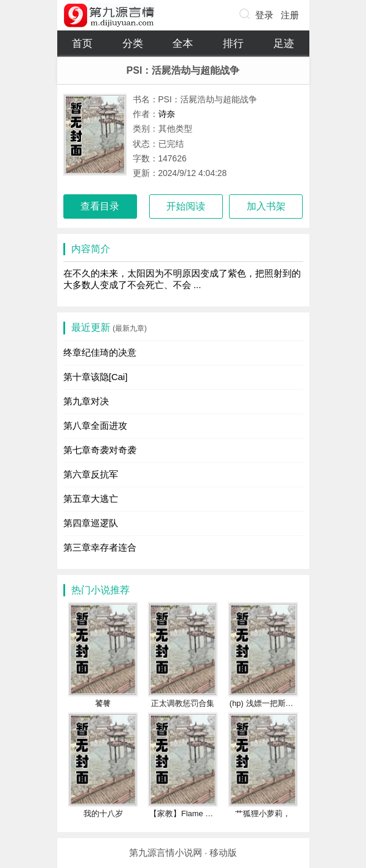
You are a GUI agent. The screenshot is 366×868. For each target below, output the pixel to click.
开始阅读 (186, 206)
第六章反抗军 (91, 474)
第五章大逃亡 (91, 499)
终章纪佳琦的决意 (100, 352)
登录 (264, 15)
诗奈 (167, 114)
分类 (133, 44)
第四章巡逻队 (91, 523)
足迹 (284, 44)
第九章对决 (86, 401)
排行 (233, 44)
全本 (183, 44)
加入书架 (266, 206)
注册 (290, 15)
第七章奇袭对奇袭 (100, 450)
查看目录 (100, 206)
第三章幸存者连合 (100, 547)
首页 (82, 44)
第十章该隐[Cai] (96, 377)
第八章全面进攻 (95, 425)
